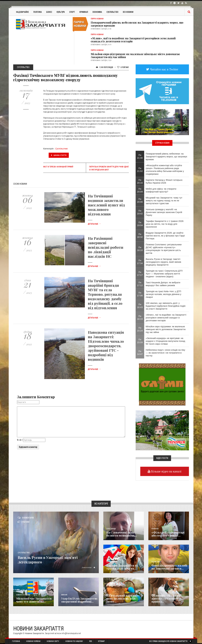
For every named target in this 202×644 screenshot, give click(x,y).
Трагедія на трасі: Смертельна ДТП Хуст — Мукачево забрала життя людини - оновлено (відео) (164, 274)
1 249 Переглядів (104, 67)
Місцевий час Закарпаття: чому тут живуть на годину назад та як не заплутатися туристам (164, 200)
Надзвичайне (22, 12)
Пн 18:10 (140, 249)
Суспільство (112, 12)
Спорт (72, 12)
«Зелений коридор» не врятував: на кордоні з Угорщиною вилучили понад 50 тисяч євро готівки (165, 341)
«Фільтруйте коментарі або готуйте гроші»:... (168, 534)
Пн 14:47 (140, 353)
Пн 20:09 (140, 190)
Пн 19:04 (140, 224)
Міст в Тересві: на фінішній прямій (58, 167)
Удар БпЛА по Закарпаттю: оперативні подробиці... (79, 600)
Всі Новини (128, 12)
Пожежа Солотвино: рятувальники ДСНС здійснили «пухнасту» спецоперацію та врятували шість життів (164, 249)
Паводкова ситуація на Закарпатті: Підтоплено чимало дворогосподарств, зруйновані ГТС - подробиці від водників (106, 346)
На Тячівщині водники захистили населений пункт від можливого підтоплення (106, 205)
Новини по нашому (23, 595)
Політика (38, 12)
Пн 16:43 (140, 306)
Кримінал (84, 12)
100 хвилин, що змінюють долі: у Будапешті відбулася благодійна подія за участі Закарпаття (166, 306)
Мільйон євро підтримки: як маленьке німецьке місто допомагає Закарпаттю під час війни (135, 56)
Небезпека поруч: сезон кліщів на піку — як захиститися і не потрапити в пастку (165, 353)
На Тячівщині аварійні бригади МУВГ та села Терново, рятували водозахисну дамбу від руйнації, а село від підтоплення (105, 294)
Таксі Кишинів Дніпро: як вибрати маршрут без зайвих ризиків (163, 284)
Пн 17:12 (140, 284)
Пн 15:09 (140, 341)
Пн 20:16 (140, 181)
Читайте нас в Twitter (164, 69)
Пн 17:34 (140, 262)
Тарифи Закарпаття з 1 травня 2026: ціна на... (122, 567)
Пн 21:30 (140, 156)
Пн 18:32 (140, 236)
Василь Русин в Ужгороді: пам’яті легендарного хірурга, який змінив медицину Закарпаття (163, 262)
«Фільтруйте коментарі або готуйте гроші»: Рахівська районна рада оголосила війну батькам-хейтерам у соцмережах (165, 170)
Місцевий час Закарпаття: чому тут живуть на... (34, 600)
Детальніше (94, 224)
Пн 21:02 (140, 170)
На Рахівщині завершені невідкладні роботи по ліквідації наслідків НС (106, 247)
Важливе (64, 595)
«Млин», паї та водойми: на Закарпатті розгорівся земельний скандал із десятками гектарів (133, 40)
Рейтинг (123, 67)
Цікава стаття (59, 155)
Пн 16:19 (140, 317)
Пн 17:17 (140, 274)
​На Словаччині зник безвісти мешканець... (122, 534)
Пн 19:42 (140, 212)
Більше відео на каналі (166, 471)
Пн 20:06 (140, 200)
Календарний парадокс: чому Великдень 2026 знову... (123, 599)
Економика (110, 562)
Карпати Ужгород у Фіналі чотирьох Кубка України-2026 (164, 181)
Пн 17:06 (140, 294)
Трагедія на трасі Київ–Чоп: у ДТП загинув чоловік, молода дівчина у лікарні (163, 294)
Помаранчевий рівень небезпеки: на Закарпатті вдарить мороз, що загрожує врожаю (137, 24)
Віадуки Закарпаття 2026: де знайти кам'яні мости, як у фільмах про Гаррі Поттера (165, 236)
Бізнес (49, 12)
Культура (61, 12)
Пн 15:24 (140, 329)
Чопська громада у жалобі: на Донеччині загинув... (169, 567)
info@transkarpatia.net (71, 633)
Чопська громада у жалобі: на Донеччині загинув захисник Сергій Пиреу (164, 212)
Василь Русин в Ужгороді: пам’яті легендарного (55, 559)
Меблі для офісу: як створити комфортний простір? (161, 190)
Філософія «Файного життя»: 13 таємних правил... (166, 599)
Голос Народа (111, 529)
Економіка (97, 12)
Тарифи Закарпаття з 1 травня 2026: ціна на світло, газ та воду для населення (165, 224)
